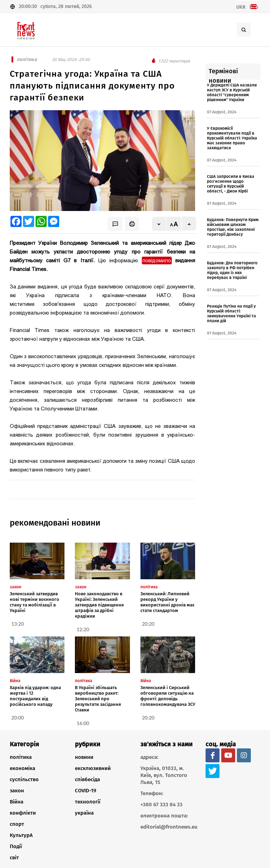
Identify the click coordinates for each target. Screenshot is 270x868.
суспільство (24, 779)
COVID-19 (86, 791)
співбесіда (87, 779)
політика (21, 757)
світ (14, 858)
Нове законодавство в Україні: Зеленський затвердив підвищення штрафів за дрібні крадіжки (99, 605)
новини (84, 757)
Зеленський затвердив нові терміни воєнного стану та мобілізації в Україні (34, 602)
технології (88, 802)
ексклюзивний (93, 768)
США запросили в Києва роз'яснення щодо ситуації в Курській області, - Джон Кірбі (231, 184)
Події (16, 846)
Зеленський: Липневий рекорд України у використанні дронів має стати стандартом (167, 602)
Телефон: (152, 793)
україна (84, 813)
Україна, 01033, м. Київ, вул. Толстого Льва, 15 (164, 775)
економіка (22, 768)
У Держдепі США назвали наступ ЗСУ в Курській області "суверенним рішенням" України (232, 92)
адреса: (149, 757)
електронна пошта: (164, 816)
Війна (17, 802)
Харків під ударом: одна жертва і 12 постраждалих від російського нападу (35, 696)
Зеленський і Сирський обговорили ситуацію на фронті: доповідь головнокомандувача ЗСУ (168, 696)
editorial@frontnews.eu (168, 827)
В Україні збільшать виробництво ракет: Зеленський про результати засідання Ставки (98, 699)
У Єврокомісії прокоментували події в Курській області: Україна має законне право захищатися (232, 138)
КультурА (21, 835)
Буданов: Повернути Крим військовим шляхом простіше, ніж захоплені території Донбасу (233, 227)
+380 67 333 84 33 (161, 805)
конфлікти (23, 813)
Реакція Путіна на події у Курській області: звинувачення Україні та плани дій (232, 314)
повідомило (157, 261)
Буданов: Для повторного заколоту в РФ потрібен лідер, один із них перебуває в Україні (232, 270)
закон (17, 791)
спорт (17, 824)
